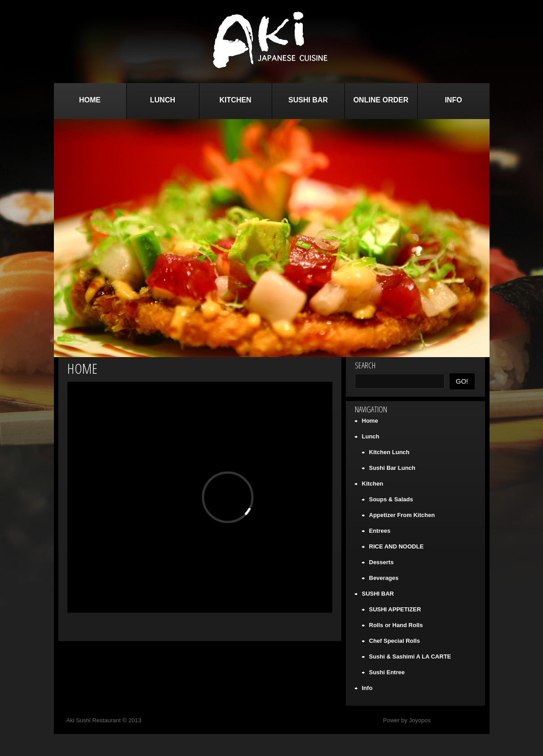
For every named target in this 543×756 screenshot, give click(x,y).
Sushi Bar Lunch (392, 468)
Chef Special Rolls (395, 641)
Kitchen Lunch (389, 452)
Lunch (163, 100)
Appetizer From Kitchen (402, 515)
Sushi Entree (387, 672)
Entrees (380, 531)
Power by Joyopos (407, 720)
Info (453, 100)
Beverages (384, 578)
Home (90, 100)
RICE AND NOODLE (397, 546)
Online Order (381, 100)
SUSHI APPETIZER (395, 609)
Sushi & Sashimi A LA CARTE (410, 657)
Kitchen (235, 100)
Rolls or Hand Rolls (396, 625)
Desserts (382, 562)
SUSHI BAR (308, 100)
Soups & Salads (391, 499)
